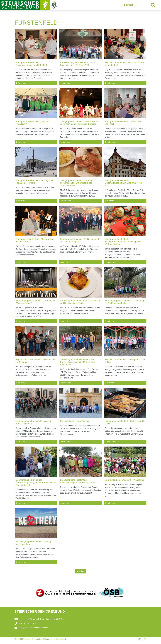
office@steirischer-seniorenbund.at (31, 628)
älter (81, 571)
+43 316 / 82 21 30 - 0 (26, 623)
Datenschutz (61, 639)
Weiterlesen (21, 83)
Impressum (50, 639)
